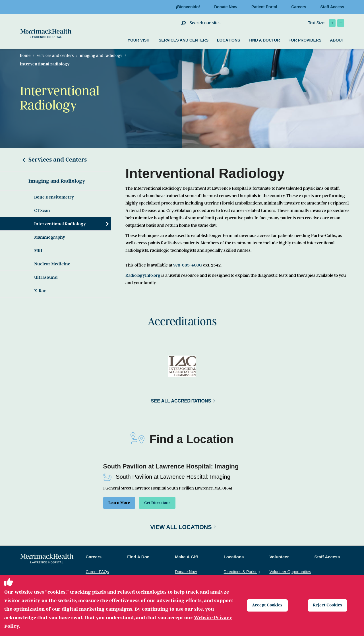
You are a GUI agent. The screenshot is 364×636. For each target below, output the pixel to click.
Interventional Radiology (60, 224)
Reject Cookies (329, 605)
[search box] (243, 23)
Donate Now (227, 7)
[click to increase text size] (332, 23)
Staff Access (332, 7)
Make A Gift (186, 558)
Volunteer (279, 558)
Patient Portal (266, 7)
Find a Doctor (264, 40)
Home (25, 55)
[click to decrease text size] (341, 23)
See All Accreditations (181, 401)
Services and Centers (184, 40)
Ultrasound (46, 277)
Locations (228, 40)
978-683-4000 (187, 265)
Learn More (121, 503)
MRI (38, 251)
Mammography (50, 237)
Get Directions (163, 503)
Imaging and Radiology (101, 55)
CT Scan (42, 210)
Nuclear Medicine (52, 264)
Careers (300, 7)
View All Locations (181, 528)
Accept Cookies (269, 605)
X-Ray (40, 291)
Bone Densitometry (54, 197)
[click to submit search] (184, 23)
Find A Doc (138, 558)
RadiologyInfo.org (143, 275)
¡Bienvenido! (190, 7)
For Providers (305, 40)
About (337, 40)
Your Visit (139, 40)
